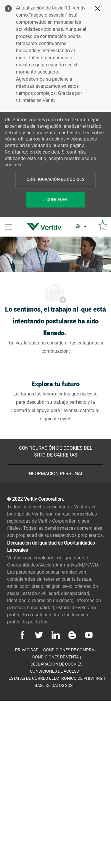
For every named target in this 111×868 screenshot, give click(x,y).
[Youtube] (88, 635)
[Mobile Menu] (8, 226)
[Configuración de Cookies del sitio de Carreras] (56, 452)
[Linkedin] (56, 635)
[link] (46, 227)
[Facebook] (23, 635)
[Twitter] (39, 635)
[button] (55, 179)
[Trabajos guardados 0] (103, 225)
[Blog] (72, 635)
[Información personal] (55, 474)
